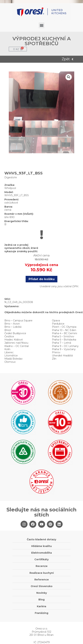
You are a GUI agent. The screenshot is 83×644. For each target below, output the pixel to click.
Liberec (9, 352)
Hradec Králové (14, 340)
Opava (56, 321)
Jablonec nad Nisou (16, 343)
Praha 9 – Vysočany (64, 349)
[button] (41, 25)
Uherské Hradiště (62, 356)
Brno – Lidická (13, 327)
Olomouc (10, 362)
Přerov (56, 352)
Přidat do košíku (42, 279)
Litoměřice (11, 356)
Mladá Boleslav (14, 359)
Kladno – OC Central (16, 346)
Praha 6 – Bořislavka (64, 340)
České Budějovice (15, 333)
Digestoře (11, 177)
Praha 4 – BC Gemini (64, 333)
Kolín (7, 349)
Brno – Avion (12, 324)
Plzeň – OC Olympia (64, 327)
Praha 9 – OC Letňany (65, 346)
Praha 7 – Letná (62, 343)
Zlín (54, 359)
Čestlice (9, 336)
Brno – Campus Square (18, 321)
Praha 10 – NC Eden (64, 330)
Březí (8, 330)
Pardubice (58, 324)
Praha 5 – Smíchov (63, 336)
